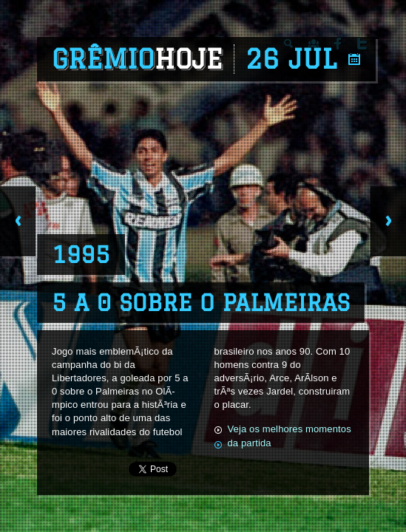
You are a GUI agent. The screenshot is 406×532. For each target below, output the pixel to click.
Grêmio (137, 59)
